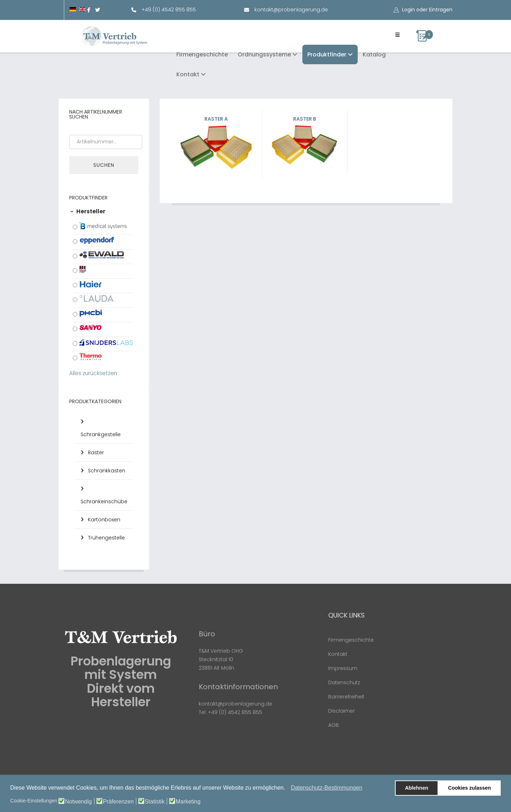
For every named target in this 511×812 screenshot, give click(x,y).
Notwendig (78, 802)
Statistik (155, 802)
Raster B (304, 141)
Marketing (188, 802)
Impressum (343, 668)
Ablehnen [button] (417, 788)
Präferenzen (118, 802)
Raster (95, 452)
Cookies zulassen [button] (470, 788)
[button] (287, 789)
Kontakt (188, 74)
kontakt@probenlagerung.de (291, 10)
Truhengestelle (106, 538)
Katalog (374, 54)
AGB (334, 725)
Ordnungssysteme (264, 54)
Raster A (216, 143)
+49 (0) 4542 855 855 (169, 10)
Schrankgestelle (101, 434)
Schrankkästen (106, 471)
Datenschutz (344, 682)
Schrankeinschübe (104, 501)
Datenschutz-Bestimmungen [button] (327, 788)
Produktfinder (327, 54)
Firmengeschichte (202, 54)
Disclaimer (342, 711)
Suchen (104, 165)
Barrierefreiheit (346, 697)
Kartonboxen (103, 520)
